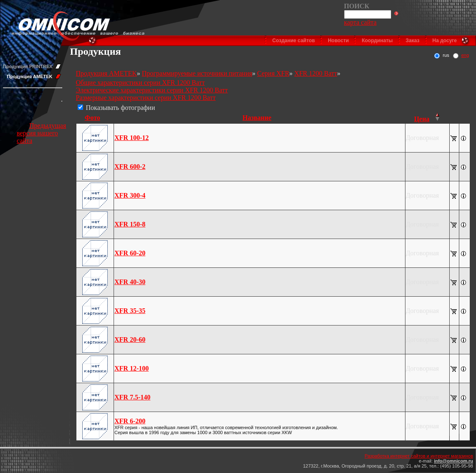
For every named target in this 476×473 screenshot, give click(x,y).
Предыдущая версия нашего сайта (41, 133)
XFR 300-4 (130, 195)
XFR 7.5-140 (132, 397)
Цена (422, 119)
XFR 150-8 (130, 224)
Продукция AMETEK (29, 76)
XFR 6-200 (130, 421)
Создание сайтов (294, 41)
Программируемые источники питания (197, 73)
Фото (92, 118)
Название (257, 118)
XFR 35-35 (130, 311)
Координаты (377, 41)
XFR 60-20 (130, 253)
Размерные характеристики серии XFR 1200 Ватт (146, 98)
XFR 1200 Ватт (316, 73)
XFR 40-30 (130, 282)
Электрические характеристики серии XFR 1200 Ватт (152, 90)
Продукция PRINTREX (28, 66)
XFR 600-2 (130, 167)
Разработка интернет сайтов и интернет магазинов (419, 456)
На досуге (445, 41)
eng (465, 55)
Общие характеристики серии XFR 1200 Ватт (141, 83)
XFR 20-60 (130, 339)
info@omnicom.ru (453, 461)
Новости (338, 41)
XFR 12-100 (132, 368)
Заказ (413, 41)
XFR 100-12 (132, 138)
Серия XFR (273, 73)
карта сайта (360, 22)
